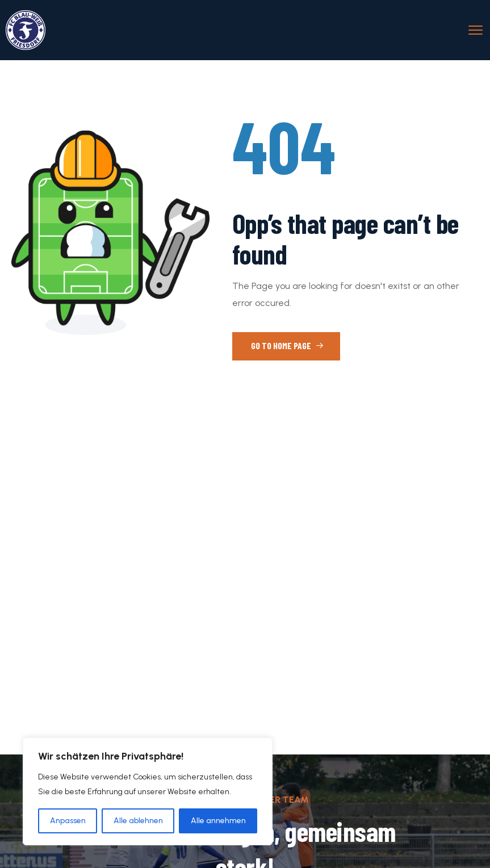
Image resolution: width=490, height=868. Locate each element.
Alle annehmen (218, 821)
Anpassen (68, 821)
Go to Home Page (287, 345)
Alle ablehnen (138, 821)
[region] (148, 791)
